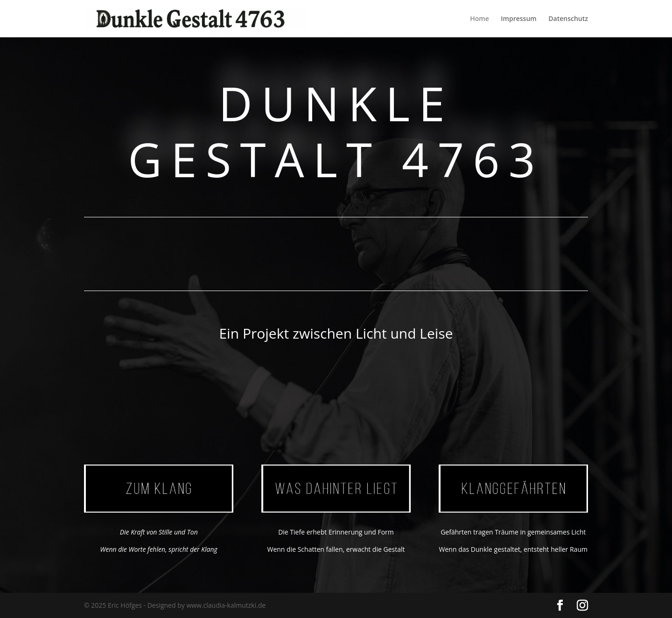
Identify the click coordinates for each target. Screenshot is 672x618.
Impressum (518, 19)
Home (479, 19)
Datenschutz (568, 19)
